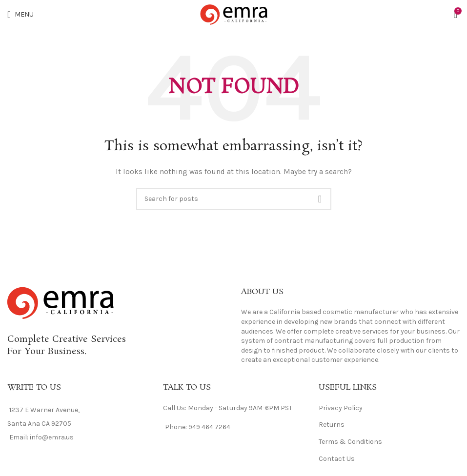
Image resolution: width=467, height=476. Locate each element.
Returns (332, 425)
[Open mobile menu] (20, 15)
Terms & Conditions (350, 442)
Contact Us (337, 459)
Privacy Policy (341, 408)
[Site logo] (234, 14)
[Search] (234, 199)
